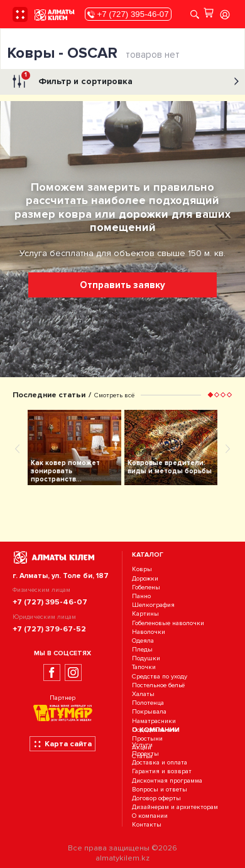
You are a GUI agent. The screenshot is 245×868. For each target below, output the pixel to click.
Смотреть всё (114, 395)
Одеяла (143, 640)
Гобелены (146, 587)
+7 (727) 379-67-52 (49, 629)
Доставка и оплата (160, 762)
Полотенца (148, 703)
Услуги (142, 745)
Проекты (145, 753)
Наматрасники (154, 721)
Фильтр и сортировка (124, 82)
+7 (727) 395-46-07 (128, 14)
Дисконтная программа (167, 780)
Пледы (142, 649)
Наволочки (149, 632)
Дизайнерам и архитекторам (175, 807)
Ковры (142, 570)
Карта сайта (63, 744)
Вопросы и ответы (160, 789)
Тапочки (144, 667)
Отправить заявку (122, 285)
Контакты (147, 825)
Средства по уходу (160, 676)
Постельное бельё (158, 685)
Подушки (146, 658)
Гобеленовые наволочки (168, 623)
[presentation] (18, 448)
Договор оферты (156, 798)
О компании (150, 816)
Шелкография (153, 605)
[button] (210, 395)
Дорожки (145, 578)
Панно (141, 596)
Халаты (143, 694)
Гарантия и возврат (162, 772)
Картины (145, 614)
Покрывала (149, 712)
